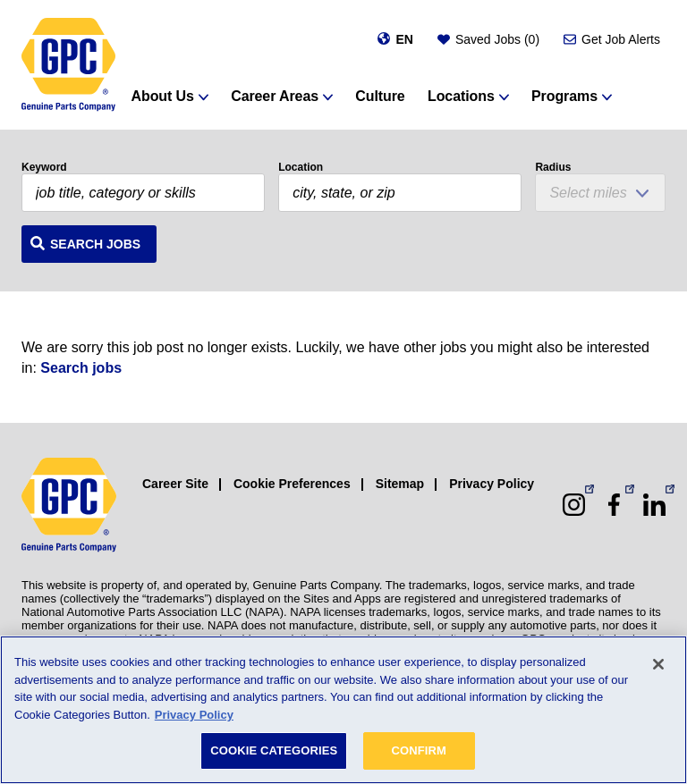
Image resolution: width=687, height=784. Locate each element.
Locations (461, 96)
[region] (343, 710)
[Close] (658, 664)
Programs (564, 96)
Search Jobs (95, 244)
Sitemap (400, 484)
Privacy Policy (492, 484)
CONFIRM (419, 750)
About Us (163, 96)
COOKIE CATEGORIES (274, 750)
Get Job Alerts (621, 39)
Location (301, 167)
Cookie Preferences (292, 484)
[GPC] (68, 65)
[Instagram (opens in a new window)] (574, 505)
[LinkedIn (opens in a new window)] (654, 505)
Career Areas (275, 96)
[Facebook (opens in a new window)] (614, 505)
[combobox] (400, 193)
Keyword (44, 167)
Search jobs (81, 368)
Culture (380, 96)
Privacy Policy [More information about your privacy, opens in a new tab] (194, 715)
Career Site (175, 484)
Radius (553, 167)
